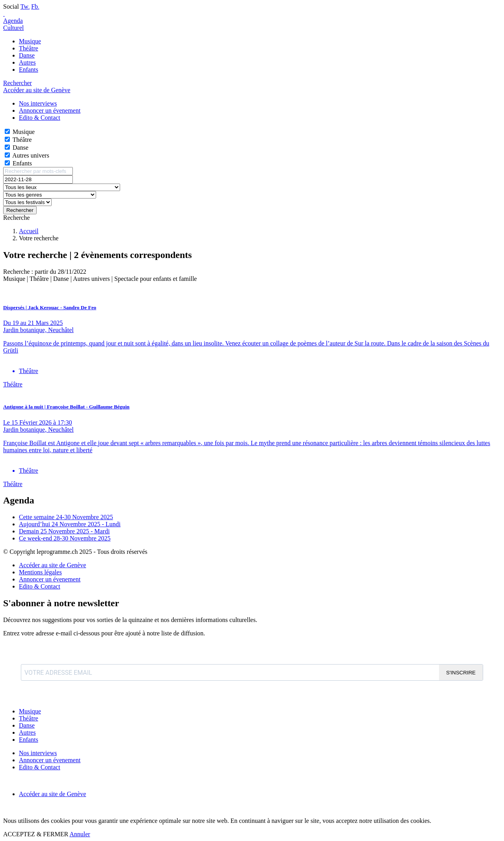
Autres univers (31, 155)
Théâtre (29, 48)
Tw (25, 6)
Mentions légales (40, 572)
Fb (35, 6)
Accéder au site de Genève (37, 90)
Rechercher (20, 210)
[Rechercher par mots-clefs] (38, 171)
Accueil (29, 231)
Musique (30, 41)
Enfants (29, 70)
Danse (27, 55)
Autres (27, 62)
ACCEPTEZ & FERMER (36, 834)
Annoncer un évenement (50, 579)
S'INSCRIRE (461, 673)
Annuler (80, 834)
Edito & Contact (40, 586)
